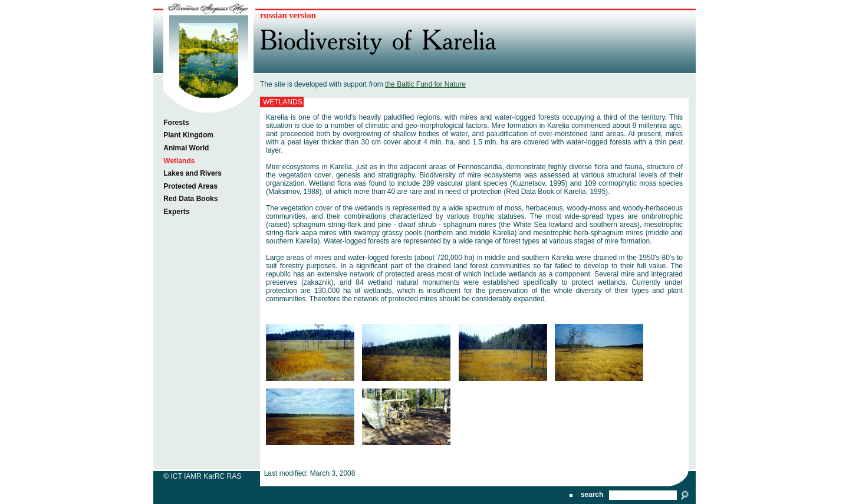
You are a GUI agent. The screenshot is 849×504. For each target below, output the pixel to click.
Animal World (186, 148)
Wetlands (179, 161)
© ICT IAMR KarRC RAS (202, 476)
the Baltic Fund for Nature (425, 84)
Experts (176, 212)
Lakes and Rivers (192, 173)
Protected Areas (190, 186)
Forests (176, 123)
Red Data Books (190, 199)
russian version (288, 15)
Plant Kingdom (188, 135)
